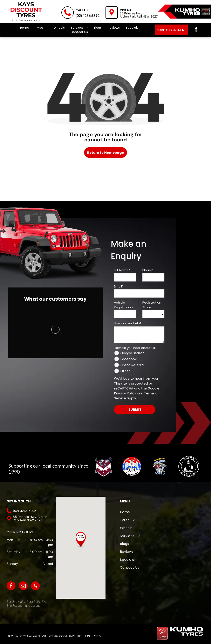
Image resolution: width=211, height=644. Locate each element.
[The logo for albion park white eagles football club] (132, 466)
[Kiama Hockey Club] (189, 466)
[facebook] (196, 30)
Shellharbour (15, 605)
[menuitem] (25, 28)
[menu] (9, 19)
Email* (119, 286)
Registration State (152, 305)
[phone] (35, 586)
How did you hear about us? (135, 348)
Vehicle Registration (123, 305)
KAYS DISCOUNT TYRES (85, 636)
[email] (23, 586)
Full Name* (122, 270)
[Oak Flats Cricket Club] (160, 466)
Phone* (148, 270)
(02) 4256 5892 (88, 15)
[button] (81, 540)
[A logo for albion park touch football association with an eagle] (103, 466)
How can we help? (128, 323)
